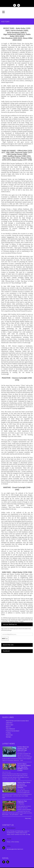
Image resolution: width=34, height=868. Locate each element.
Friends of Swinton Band (13, 731)
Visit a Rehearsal (10, 729)
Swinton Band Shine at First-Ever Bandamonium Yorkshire (24, 785)
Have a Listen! (10, 725)
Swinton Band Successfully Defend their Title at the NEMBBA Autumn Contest (24, 767)
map (29, 834)
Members (8, 737)
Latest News (9, 723)
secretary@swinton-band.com (15, 849)
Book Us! (8, 727)
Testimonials (9, 735)
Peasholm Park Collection (22, 802)
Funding (8, 733)
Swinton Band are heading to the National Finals (23, 749)
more (22, 760)
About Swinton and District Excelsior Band (17, 721)
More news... (28, 818)
